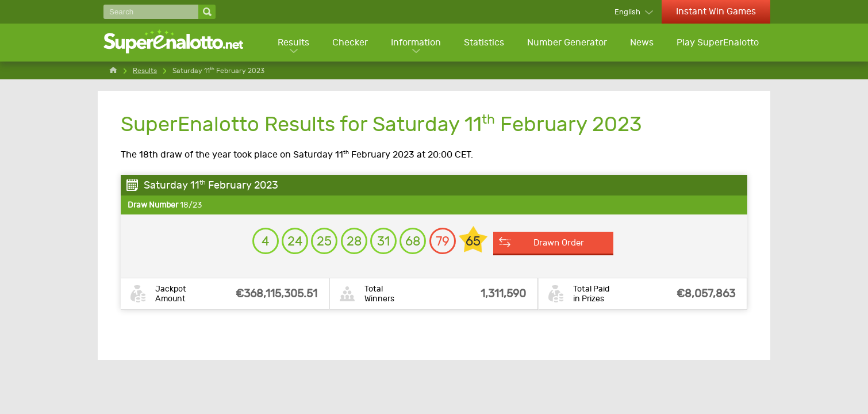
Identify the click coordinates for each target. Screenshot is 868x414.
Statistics (482, 43)
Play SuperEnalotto (718, 43)
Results (290, 43)
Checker (347, 43)
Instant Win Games (716, 11)
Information (414, 43)
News (641, 43)
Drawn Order (582, 248)
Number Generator (566, 43)
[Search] (151, 12)
